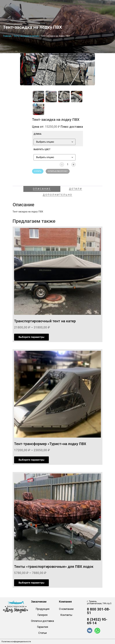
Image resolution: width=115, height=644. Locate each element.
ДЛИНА (37, 134)
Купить (38, 171)
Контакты (66, 615)
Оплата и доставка (42, 621)
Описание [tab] (42, 189)
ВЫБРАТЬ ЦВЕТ (42, 150)
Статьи (43, 633)
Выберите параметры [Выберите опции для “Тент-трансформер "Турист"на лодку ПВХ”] (31, 460)
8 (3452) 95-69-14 (97, 621)
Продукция (43, 609)
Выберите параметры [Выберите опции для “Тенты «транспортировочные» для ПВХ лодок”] (31, 583)
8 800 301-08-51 (99, 611)
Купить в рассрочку (58, 171)
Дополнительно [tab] (58, 195)
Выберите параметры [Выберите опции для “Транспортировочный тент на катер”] (31, 337)
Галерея (42, 615)
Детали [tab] (76, 189)
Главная (7, 36)
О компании (66, 609)
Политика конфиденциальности (16, 642)
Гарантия (43, 627)
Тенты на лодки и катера (26, 36)
